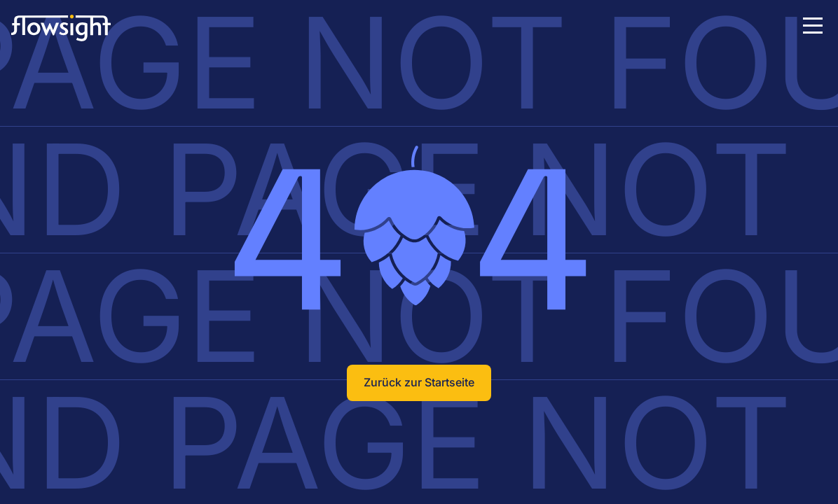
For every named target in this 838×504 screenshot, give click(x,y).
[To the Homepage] (78, 28)
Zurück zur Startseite (419, 382)
